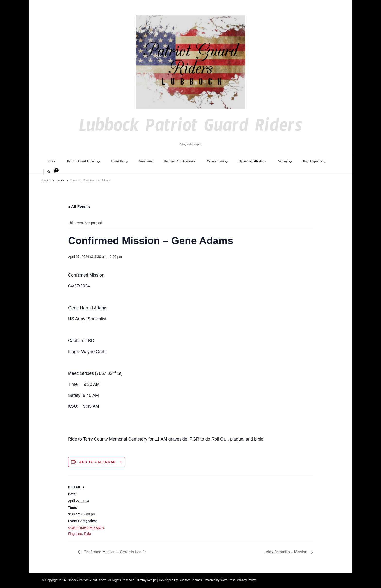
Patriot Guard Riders (82, 161)
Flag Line (75, 534)
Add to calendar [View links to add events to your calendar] (98, 462)
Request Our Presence (180, 161)
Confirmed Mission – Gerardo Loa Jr (114, 552)
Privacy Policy (246, 580)
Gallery (283, 161)
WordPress (228, 580)
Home (52, 161)
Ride (87, 534)
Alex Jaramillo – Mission (287, 552)
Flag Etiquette (313, 161)
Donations (146, 161)
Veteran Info (216, 161)
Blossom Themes (190, 580)
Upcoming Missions (253, 161)
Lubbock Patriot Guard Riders (190, 129)
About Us (117, 161)
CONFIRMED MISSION (86, 528)
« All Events (79, 207)
